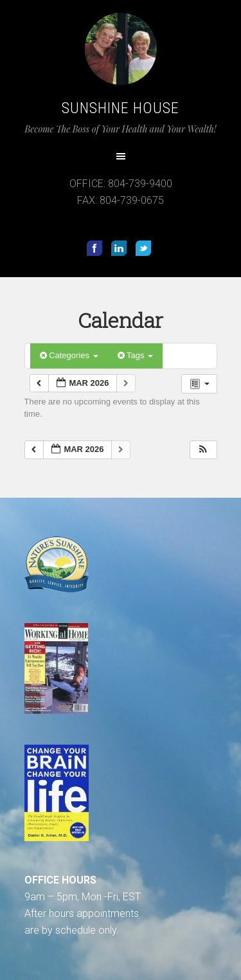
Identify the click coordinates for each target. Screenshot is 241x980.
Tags (135, 355)
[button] (203, 450)
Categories (69, 355)
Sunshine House (121, 108)
